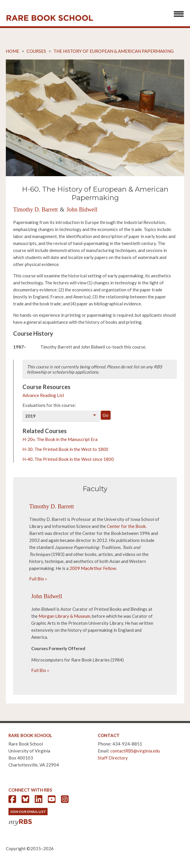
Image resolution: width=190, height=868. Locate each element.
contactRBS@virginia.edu (135, 751)
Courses (36, 51)
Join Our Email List (28, 812)
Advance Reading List (43, 395)
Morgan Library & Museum (64, 616)
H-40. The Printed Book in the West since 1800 (68, 459)
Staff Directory (113, 758)
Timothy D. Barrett (35, 209)
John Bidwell (82, 209)
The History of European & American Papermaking (114, 51)
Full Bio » (38, 579)
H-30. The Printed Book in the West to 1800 (65, 449)
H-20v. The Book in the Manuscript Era (60, 439)
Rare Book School (50, 18)
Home (13, 51)
